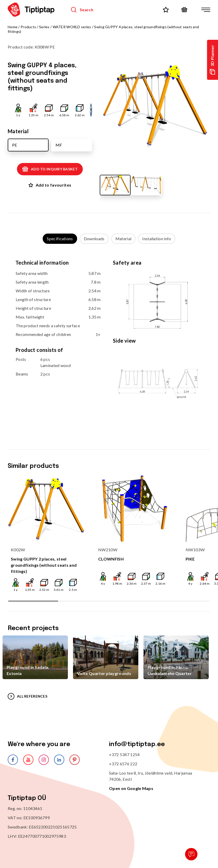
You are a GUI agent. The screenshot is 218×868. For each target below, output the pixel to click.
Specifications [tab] (60, 239)
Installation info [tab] (157, 239)
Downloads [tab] (94, 239)
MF (59, 145)
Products (28, 27)
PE (15, 145)
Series (44, 27)
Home (13, 27)
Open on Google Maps (131, 788)
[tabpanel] (109, 341)
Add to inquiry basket (50, 169)
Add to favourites (50, 185)
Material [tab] (124, 239)
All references (28, 696)
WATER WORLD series (72, 27)
